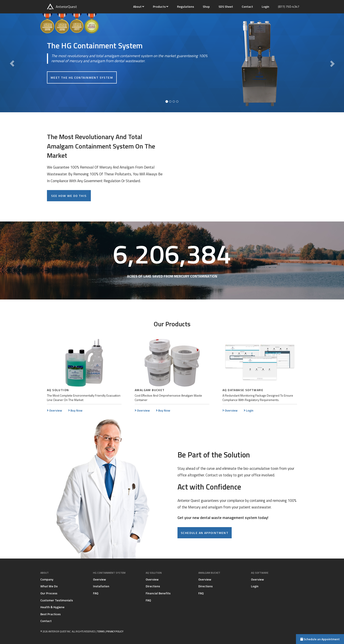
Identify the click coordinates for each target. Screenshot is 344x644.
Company (47, 579)
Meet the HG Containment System (82, 78)
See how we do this (69, 196)
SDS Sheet (226, 6)
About (138, 6)
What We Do (49, 586)
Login (265, 6)
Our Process (49, 593)
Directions (153, 586)
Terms (101, 631)
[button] (12, 63)
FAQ (96, 593)
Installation (101, 586)
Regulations (185, 6)
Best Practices (50, 614)
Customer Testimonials (57, 600)
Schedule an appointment (205, 533)
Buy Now (75, 410)
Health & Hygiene (52, 607)
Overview (55, 410)
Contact (247, 6)
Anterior (62, 6)
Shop (206, 6)
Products (160, 6)
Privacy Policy (115, 631)
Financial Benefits (158, 593)
